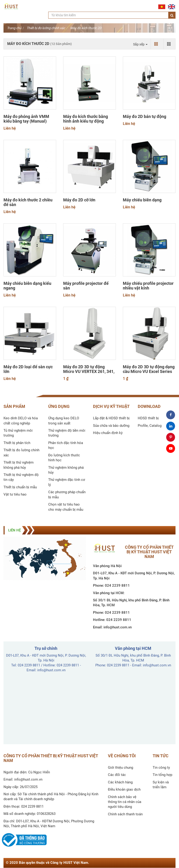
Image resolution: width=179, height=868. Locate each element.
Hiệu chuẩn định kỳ (108, 433)
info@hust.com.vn (118, 627)
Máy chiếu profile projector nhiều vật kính (148, 286)
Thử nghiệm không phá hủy (66, 470)
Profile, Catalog (150, 426)
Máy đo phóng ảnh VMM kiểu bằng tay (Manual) (26, 119)
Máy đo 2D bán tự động (145, 117)
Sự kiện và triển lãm (161, 785)
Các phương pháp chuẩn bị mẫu (67, 494)
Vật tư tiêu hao (15, 494)
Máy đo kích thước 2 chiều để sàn (28, 202)
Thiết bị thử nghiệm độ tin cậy (21, 477)
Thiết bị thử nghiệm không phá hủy (19, 465)
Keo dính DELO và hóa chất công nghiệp (21, 421)
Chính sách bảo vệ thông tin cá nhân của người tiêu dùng (125, 802)
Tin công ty (161, 768)
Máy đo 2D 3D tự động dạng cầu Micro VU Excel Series (149, 369)
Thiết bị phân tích (17, 443)
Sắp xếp (140, 44)
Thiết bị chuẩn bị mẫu (20, 487)
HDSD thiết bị (148, 418)
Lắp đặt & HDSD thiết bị (111, 418)
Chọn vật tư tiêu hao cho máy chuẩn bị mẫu (66, 507)
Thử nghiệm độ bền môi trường (67, 433)
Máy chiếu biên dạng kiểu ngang (27, 286)
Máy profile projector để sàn (86, 286)
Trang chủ (14, 28)
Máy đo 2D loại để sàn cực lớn (28, 369)
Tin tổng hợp (162, 775)
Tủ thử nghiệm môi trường (18, 433)
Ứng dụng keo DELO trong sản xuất (64, 421)
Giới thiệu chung (120, 768)
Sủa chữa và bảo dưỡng (111, 426)
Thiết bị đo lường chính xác (46, 28)
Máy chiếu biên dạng (142, 200)
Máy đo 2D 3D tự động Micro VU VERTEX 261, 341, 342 (89, 372)
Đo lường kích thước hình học (64, 458)
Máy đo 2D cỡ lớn (79, 200)
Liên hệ (10, 128)
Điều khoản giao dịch (124, 789)
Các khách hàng (120, 782)
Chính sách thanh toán (125, 814)
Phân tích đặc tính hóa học (66, 445)
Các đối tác (117, 775)
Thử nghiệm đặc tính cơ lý (67, 482)
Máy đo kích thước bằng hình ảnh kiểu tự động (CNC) (86, 121)
